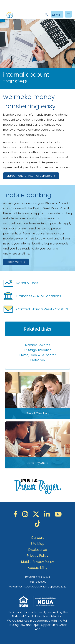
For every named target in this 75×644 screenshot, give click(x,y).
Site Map (38, 544)
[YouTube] (58, 514)
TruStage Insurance (38, 350)
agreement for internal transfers (30, 176)
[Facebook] (16, 514)
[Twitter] (37, 514)
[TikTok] (37, 524)
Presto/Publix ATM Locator (37, 355)
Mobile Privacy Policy (37, 562)
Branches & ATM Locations (32, 296)
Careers (38, 538)
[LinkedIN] (48, 514)
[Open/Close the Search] (46, 14)
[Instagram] (26, 514)
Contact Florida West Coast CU (36, 309)
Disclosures (37, 550)
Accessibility (38, 568)
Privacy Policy (38, 556)
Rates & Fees (21, 283)
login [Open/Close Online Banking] (58, 14)
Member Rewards (38, 345)
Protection (37, 360)
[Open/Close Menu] (68, 14)
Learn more (15, 262)
